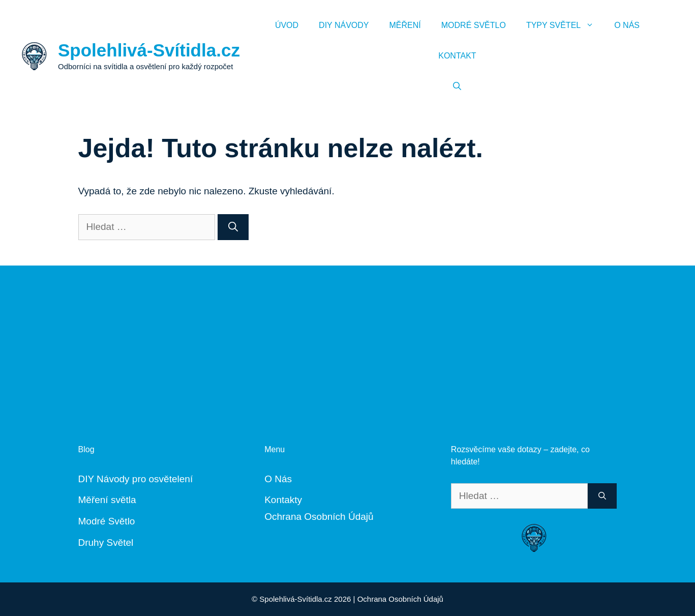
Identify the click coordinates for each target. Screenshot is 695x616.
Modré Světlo (474, 25)
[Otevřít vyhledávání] (457, 86)
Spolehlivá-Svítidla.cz (149, 50)
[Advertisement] (348, 337)
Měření (405, 25)
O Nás (627, 25)
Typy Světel (565, 25)
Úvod (287, 25)
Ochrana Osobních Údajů (319, 517)
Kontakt (457, 56)
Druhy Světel (106, 542)
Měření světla (107, 500)
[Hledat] (233, 227)
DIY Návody (344, 25)
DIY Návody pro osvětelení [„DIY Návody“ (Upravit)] (136, 479)
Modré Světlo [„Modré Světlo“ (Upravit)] (107, 521)
